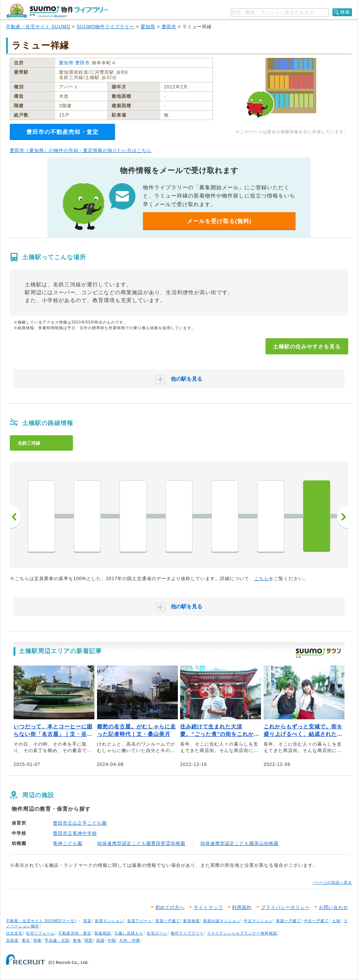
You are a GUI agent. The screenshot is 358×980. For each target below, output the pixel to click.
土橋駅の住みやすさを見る (307, 346)
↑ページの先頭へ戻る (332, 882)
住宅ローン (157, 933)
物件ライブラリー (187, 933)
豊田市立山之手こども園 (80, 823)
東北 (26, 940)
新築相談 (103, 933)
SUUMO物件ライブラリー (106, 27)
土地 (336, 921)
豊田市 (169, 27)
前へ (15, 517)
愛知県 (148, 27)
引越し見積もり (129, 933)
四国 (100, 940)
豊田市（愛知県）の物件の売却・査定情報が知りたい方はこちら (81, 150)
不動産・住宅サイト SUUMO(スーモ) (41, 921)
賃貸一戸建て (168, 921)
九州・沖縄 (130, 940)
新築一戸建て (288, 921)
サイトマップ (208, 907)
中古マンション (258, 921)
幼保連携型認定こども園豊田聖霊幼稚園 (141, 843)
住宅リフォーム (40, 933)
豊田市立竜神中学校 (75, 833)
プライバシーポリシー (285, 907)
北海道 (12, 940)
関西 (89, 940)
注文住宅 (14, 933)
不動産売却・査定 (75, 933)
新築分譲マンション (222, 921)
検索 (345, 12)
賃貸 (87, 921)
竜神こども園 (68, 843)
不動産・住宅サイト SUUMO (38, 27)
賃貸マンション (109, 921)
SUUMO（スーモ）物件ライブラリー (57, 11)
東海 (77, 940)
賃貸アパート (140, 921)
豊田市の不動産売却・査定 (62, 132)
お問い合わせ (334, 907)
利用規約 (242, 907)
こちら (262, 579)
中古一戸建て (316, 921)
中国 (112, 940)
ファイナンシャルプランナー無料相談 (242, 933)
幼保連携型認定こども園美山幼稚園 (240, 843)
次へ (343, 517)
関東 (38, 940)
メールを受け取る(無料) (219, 221)
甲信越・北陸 (57, 940)
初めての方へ (170, 907)
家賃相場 (191, 921)
